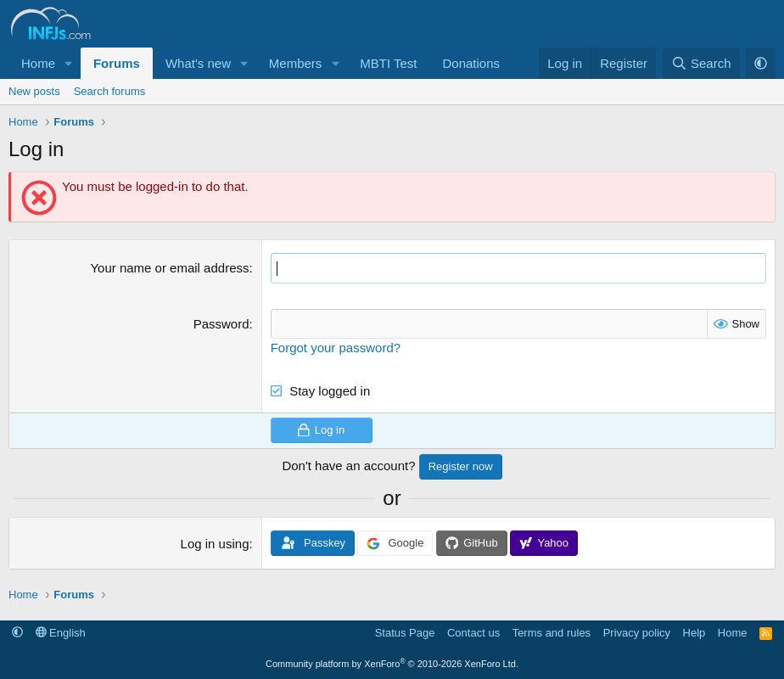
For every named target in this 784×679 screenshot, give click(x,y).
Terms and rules (552, 632)
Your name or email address (169, 268)
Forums (117, 63)
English (61, 632)
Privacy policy (637, 632)
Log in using (215, 544)
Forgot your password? (336, 347)
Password (221, 323)
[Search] (701, 63)
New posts (34, 91)
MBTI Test (388, 63)
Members (296, 63)
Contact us (473, 632)
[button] (69, 63)
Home (38, 63)
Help (694, 632)
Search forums (110, 91)
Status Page (405, 632)
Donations (471, 63)
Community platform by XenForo (392, 664)
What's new (198, 63)
